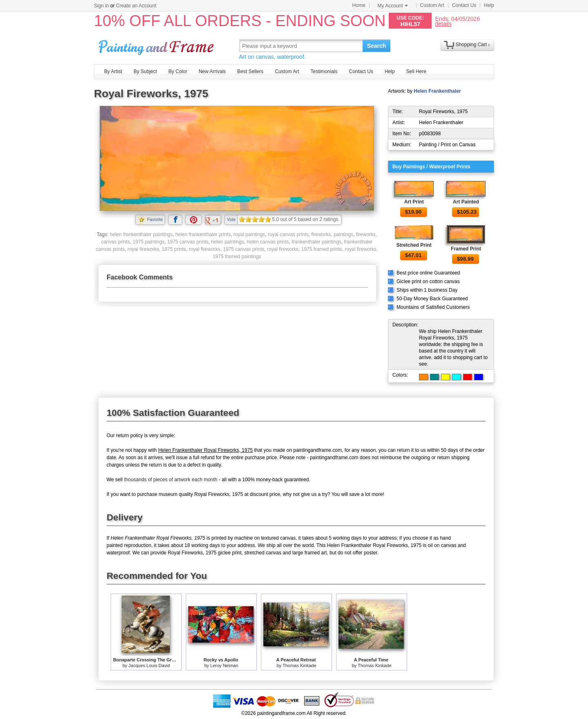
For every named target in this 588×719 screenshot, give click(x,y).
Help (489, 5)
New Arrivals (212, 71)
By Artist (113, 71)
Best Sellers (250, 71)
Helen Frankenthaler (437, 91)
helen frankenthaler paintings (141, 234)
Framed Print (466, 249)
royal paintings (249, 234)
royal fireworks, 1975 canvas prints (226, 249)
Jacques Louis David (149, 665)
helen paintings (228, 242)
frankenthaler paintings (316, 242)
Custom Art (432, 5)
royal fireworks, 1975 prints (157, 249)
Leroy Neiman (224, 665)
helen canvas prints (268, 242)
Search (377, 46)
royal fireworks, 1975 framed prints (305, 249)
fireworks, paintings (332, 234)
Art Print (414, 202)
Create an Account (136, 6)
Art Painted (466, 202)
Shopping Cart (471, 45)
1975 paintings (149, 242)
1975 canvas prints (188, 242)
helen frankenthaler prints (203, 234)
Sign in (101, 6)
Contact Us (464, 5)
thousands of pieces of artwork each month (170, 480)
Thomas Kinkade (300, 665)
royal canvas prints (288, 234)
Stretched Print (414, 245)
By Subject (145, 71)
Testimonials (324, 71)
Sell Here (416, 71)
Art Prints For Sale (157, 46)
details (443, 23)
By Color (178, 71)
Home (359, 5)
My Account (393, 6)
